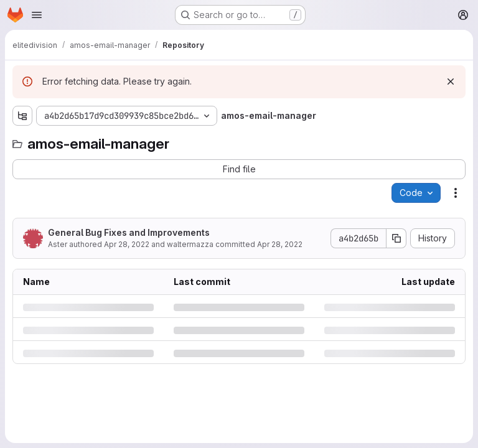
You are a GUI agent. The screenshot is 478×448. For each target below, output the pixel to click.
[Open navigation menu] (37, 15)
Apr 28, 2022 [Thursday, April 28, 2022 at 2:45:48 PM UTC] (127, 244)
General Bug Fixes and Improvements (129, 232)
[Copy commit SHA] (396, 238)
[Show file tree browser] (22, 116)
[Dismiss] (451, 82)
